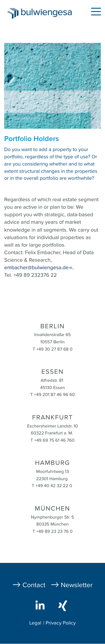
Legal (35, 623)
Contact (34, 585)
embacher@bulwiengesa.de (38, 268)
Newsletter (77, 585)
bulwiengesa (48, 14)
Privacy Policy (61, 623)
